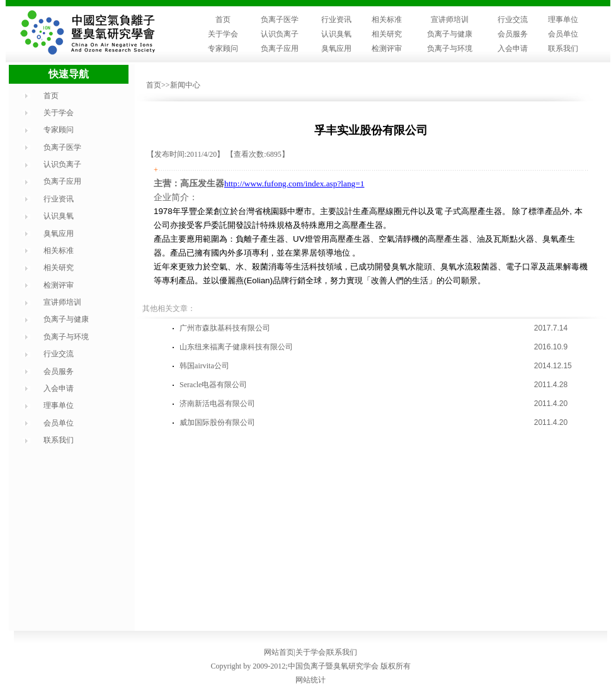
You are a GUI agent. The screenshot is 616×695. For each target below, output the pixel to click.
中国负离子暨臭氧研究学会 (333, 666)
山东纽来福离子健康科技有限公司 (236, 347)
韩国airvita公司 (204, 366)
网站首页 (279, 652)
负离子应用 (280, 48)
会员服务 (513, 34)
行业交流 (513, 20)
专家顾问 (223, 48)
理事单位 (563, 20)
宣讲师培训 (450, 20)
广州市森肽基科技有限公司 (225, 328)
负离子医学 (280, 20)
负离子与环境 (450, 48)
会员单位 (563, 34)
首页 (223, 20)
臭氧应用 (336, 48)
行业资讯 (336, 20)
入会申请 (513, 48)
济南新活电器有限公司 (217, 404)
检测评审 (387, 48)
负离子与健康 (450, 34)
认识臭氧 (336, 34)
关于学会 (223, 34)
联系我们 (563, 48)
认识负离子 (280, 34)
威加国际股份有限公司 (217, 422)
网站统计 (311, 680)
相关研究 (387, 34)
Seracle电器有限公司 (213, 385)
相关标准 (387, 20)
